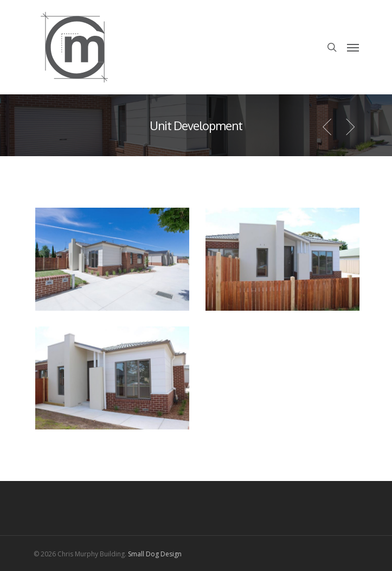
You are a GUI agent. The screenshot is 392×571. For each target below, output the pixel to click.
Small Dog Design (155, 554)
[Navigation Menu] (353, 47)
